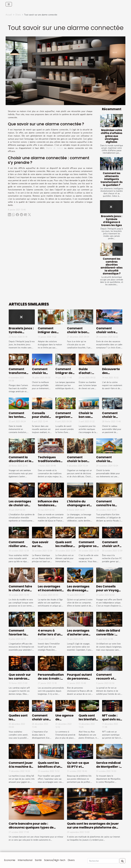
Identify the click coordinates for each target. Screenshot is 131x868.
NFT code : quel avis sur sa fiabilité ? (112, 719)
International (25, 860)
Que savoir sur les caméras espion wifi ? (20, 679)
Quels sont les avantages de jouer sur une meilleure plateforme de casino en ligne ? (93, 827)
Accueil (9, 15)
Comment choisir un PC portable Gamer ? (112, 548)
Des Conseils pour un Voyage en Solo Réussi (108, 590)
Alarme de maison (54, 148)
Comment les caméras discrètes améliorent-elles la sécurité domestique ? (112, 266)
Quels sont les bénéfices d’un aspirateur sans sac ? (50, 769)
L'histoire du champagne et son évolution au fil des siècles (80, 507)
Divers (18, 15)
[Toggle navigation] (9, 4)
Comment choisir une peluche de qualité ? (40, 721)
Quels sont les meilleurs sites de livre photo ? (65, 548)
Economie (10, 860)
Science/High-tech (55, 860)
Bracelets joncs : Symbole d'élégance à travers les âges (112, 221)
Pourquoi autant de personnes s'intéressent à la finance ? (80, 680)
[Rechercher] (103, 861)
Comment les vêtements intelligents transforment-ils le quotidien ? (112, 179)
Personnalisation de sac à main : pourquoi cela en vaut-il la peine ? (51, 680)
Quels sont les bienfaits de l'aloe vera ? (88, 721)
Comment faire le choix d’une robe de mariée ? (22, 590)
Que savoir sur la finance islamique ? (41, 548)
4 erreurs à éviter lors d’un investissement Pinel (50, 636)
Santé (38, 860)
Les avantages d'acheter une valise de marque (78, 636)
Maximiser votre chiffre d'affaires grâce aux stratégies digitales (112, 136)
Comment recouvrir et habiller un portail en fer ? (107, 680)
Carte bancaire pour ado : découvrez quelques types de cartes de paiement (31, 827)
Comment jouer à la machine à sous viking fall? (21, 767)
